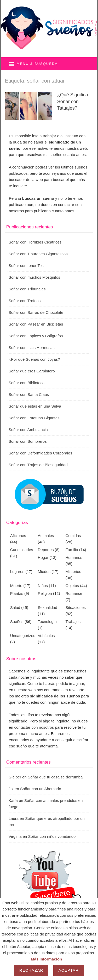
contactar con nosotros (34, 727)
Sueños (17, 622)
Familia (72, 550)
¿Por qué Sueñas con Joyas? (34, 359)
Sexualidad (48, 607)
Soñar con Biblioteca (27, 383)
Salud (15, 607)
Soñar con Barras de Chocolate (36, 312)
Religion (45, 593)
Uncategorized (23, 636)
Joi (11, 789)
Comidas (73, 536)
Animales (46, 536)
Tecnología (47, 622)
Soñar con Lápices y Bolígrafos (36, 336)
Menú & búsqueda (37, 64)
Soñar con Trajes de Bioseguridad (38, 465)
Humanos (74, 557)
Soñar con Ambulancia (28, 430)
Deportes (46, 550)
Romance (74, 593)
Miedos (44, 572)
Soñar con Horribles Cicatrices (35, 242)
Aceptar (69, 970)
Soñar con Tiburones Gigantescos (38, 254)
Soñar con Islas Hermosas (32, 348)
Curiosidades (22, 550)
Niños (43, 586)
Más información (46, 959)
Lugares (17, 572)
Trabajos (73, 622)
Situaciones (76, 607)
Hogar (43, 557)
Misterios (73, 572)
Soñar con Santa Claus (29, 394)
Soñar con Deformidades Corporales (40, 453)
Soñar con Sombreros (28, 441)
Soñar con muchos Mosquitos (34, 277)
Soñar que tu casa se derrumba (55, 777)
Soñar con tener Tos (26, 266)
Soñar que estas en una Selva (35, 406)
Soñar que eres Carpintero (32, 371)
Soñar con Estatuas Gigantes (34, 418)
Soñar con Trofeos (25, 301)
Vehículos (46, 636)
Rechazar (31, 970)
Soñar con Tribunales (27, 289)
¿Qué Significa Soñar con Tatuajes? (73, 101)
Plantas (17, 593)
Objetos (72, 586)
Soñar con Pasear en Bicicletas (36, 324)
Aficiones (18, 536)
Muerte (16, 586)
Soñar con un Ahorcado (41, 789)
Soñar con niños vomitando (52, 836)
